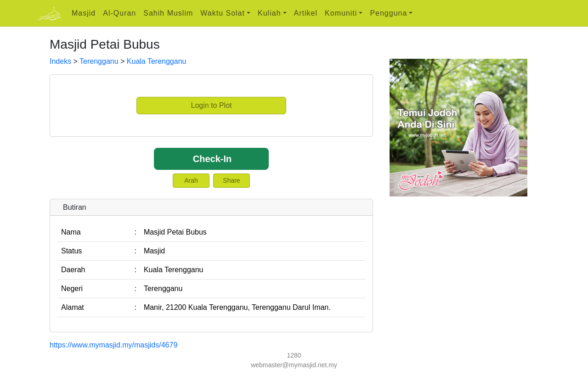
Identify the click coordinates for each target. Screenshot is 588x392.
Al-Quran (119, 13)
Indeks (60, 61)
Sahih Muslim (168, 13)
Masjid (84, 13)
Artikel (306, 13)
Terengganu (99, 61)
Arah (191, 180)
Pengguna (388, 13)
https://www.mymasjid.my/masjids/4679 (113, 345)
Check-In (212, 159)
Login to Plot (212, 105)
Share (231, 180)
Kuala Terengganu (157, 61)
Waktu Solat (223, 13)
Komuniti (341, 13)
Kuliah (269, 13)
